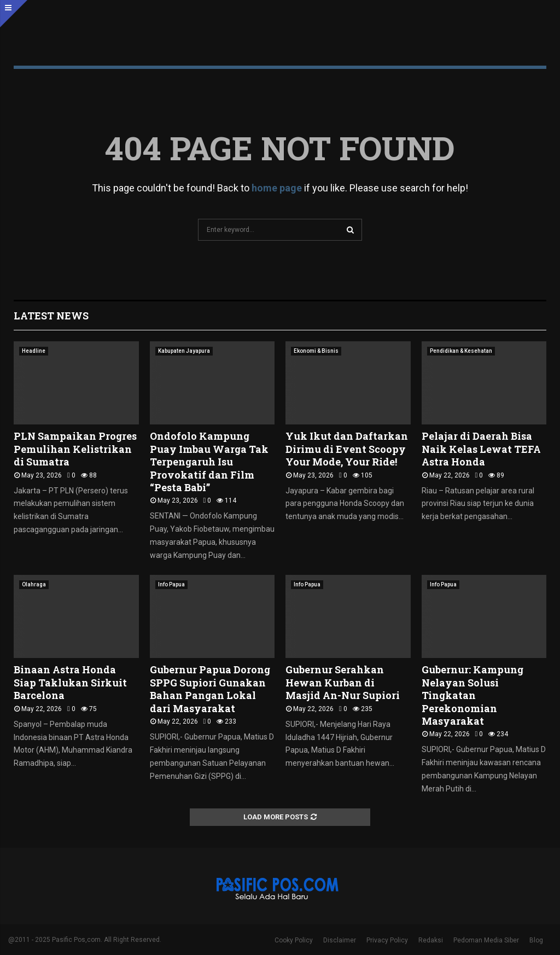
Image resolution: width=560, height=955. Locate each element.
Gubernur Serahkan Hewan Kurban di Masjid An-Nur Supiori (343, 682)
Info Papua (171, 584)
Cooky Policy (294, 940)
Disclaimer (340, 940)
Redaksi (431, 940)
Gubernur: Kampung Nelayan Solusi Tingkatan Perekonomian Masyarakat (472, 695)
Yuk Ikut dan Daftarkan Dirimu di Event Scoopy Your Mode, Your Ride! (347, 449)
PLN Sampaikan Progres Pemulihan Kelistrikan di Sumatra (75, 449)
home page (277, 188)
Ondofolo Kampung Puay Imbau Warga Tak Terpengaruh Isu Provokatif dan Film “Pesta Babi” (209, 462)
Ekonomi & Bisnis (316, 351)
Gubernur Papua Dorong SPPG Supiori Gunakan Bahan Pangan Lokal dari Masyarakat (210, 689)
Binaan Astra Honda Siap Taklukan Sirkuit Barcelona (70, 682)
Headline (34, 351)
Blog (536, 940)
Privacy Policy (387, 940)
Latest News (51, 316)
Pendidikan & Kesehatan (461, 351)
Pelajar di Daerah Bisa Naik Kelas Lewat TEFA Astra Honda (481, 449)
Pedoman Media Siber (486, 940)
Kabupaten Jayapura (184, 351)
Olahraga (34, 584)
